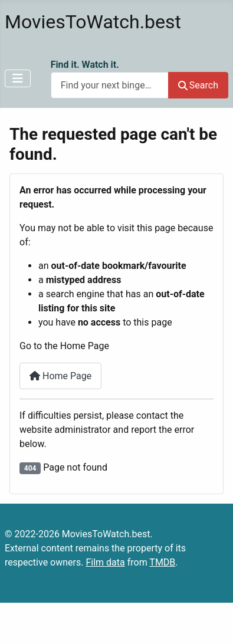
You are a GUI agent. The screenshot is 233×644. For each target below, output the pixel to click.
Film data (105, 562)
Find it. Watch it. (85, 65)
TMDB (162, 562)
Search (198, 85)
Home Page (60, 376)
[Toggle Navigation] (18, 78)
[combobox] (110, 85)
